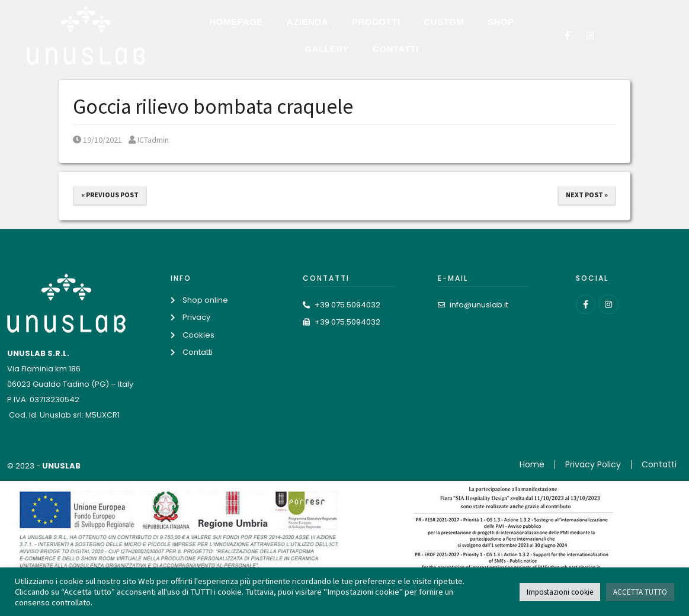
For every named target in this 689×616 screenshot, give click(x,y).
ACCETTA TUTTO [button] (640, 592)
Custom (444, 22)
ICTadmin (149, 140)
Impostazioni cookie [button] (560, 592)
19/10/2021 (97, 140)
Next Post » (587, 195)
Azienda (307, 22)
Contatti (396, 49)
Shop (501, 22)
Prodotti (376, 22)
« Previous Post (110, 195)
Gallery (327, 49)
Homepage (236, 22)
